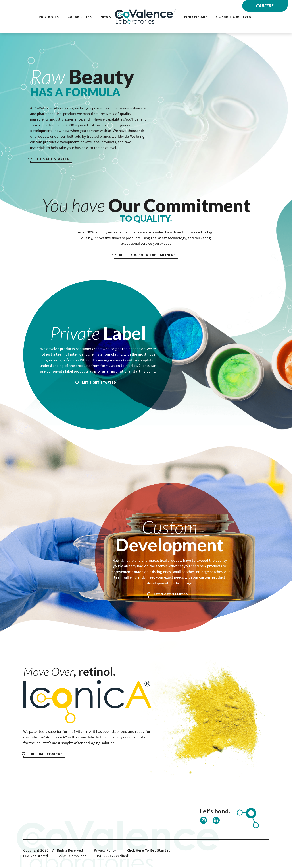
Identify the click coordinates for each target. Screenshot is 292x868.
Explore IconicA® (47, 755)
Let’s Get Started (55, 159)
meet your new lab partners (147, 255)
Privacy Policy (105, 852)
